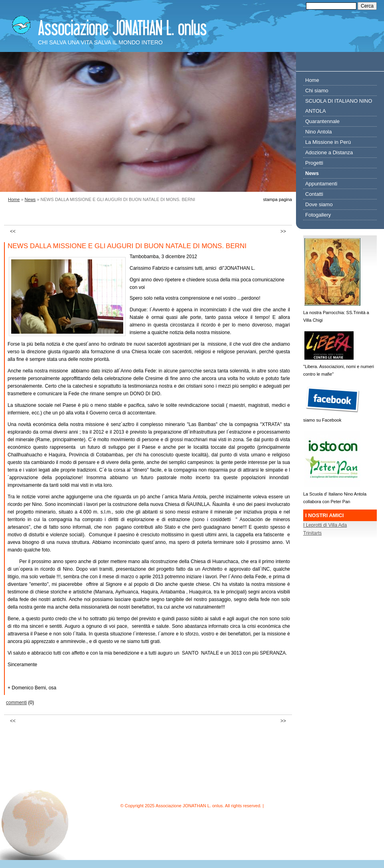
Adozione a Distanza (329, 152)
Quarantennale (322, 121)
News (30, 199)
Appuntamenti (321, 184)
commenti (16, 703)
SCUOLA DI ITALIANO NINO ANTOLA (339, 106)
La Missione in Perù (328, 142)
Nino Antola (319, 132)
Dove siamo (319, 204)
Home (14, 199)
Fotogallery (318, 215)
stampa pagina (278, 199)
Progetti (314, 163)
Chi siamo (317, 91)
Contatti (314, 194)
